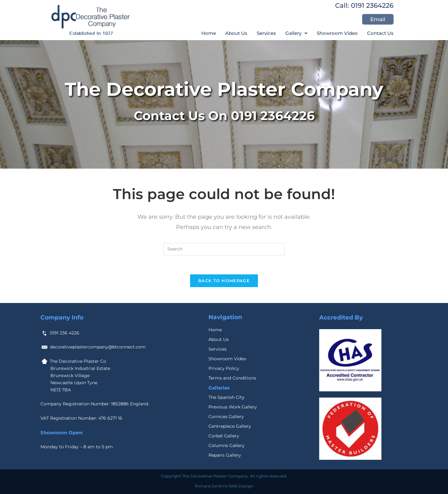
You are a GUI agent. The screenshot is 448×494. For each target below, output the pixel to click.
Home (209, 33)
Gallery (296, 33)
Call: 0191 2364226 (364, 5)
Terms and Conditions (232, 378)
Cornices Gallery (226, 417)
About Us (236, 33)
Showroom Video (337, 33)
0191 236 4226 (65, 333)
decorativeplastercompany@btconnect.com (98, 347)
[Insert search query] (224, 249)
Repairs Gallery (225, 455)
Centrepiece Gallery (230, 426)
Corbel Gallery (224, 436)
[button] (296, 33)
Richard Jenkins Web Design (224, 486)
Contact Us (380, 33)
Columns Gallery (226, 445)
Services (266, 33)
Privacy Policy (224, 368)
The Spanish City (226, 397)
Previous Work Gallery (233, 407)
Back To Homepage (224, 281)
